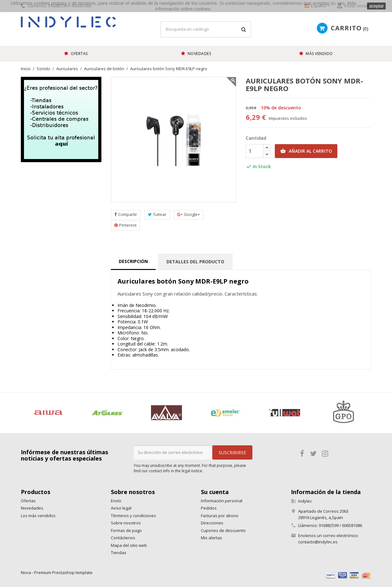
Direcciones (212, 523)
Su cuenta (215, 492)
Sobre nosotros (126, 523)
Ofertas (28, 501)
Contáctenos (123, 538)
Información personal (222, 501)
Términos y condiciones (133, 516)
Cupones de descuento (223, 530)
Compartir (126, 214)
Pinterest (125, 225)
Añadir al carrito (306, 151)
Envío (116, 501)
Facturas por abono (220, 516)
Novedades (32, 508)
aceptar (376, 6)
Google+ (189, 214)
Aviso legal (121, 508)
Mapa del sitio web (129, 545)
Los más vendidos (38, 516)
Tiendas (119, 553)
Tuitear (157, 214)
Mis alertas (211, 538)
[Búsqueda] (206, 29)
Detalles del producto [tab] (195, 262)
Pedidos (209, 508)
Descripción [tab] (133, 261)
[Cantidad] (255, 151)
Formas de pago (126, 530)
